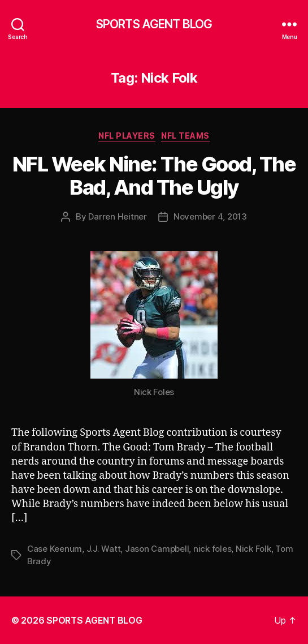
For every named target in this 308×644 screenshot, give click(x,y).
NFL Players (127, 136)
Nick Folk (253, 549)
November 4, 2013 (210, 216)
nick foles (212, 549)
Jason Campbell (157, 549)
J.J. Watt (104, 549)
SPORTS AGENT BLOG (154, 24)
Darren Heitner (117, 216)
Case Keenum (55, 549)
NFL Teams (185, 136)
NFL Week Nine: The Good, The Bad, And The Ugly (154, 176)
